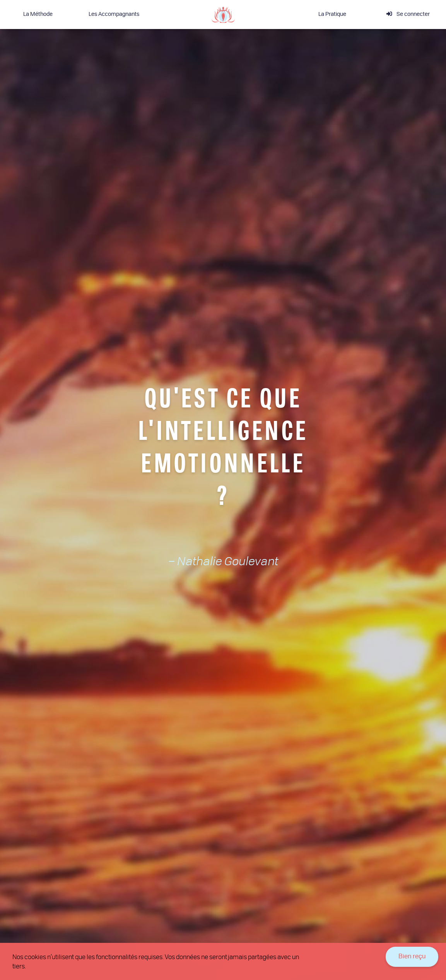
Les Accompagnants (114, 14)
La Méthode (38, 14)
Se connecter (408, 14)
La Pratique (332, 14)
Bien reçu (412, 957)
